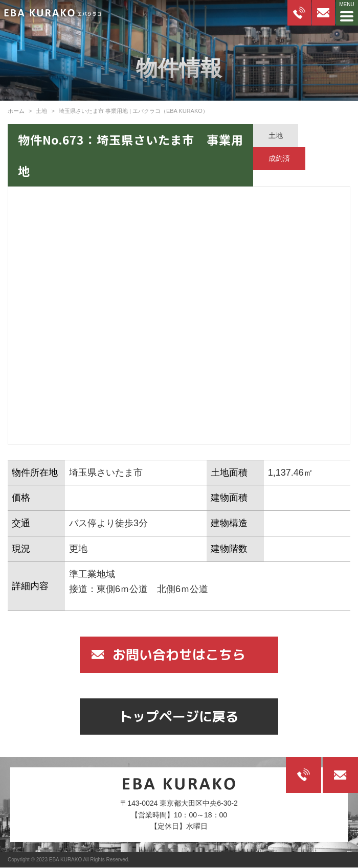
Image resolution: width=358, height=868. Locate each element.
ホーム (16, 111)
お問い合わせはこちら (179, 654)
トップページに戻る (179, 716)
